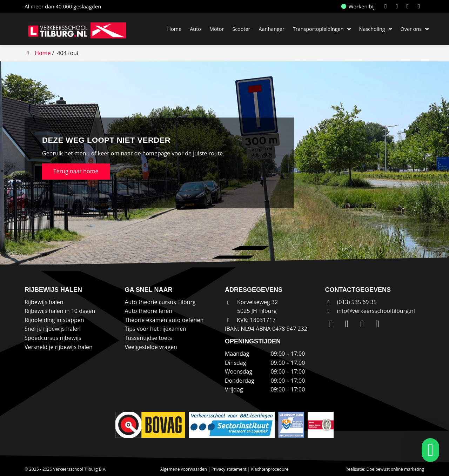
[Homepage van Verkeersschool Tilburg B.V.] (81, 30)
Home (175, 29)
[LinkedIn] (387, 6)
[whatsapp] (428, 450)
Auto (195, 29)
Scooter (241, 29)
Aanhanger (271, 29)
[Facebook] (409, 6)
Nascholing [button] (372, 29)
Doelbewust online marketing (395, 469)
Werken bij (358, 6)
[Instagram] (398, 6)
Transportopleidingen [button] (318, 29)
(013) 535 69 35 (351, 302)
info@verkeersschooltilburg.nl (376, 311)
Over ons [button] (411, 29)
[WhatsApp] (420, 6)
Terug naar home (76, 171)
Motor (217, 29)
